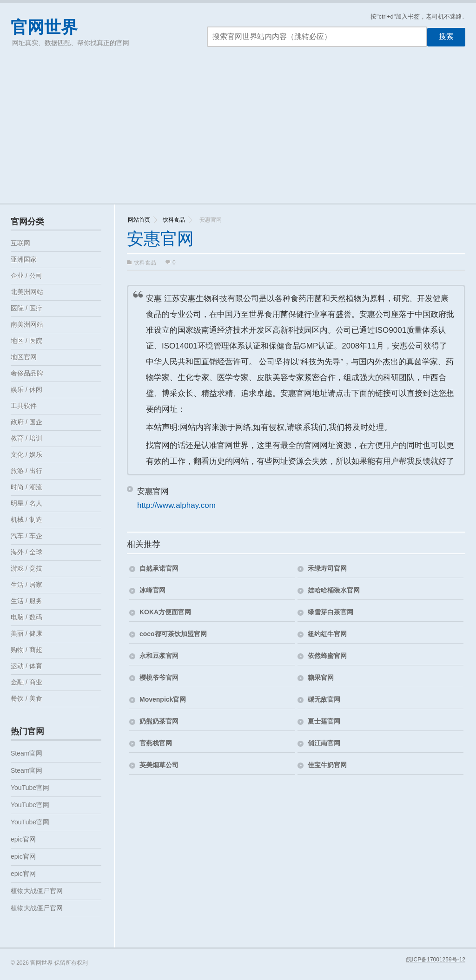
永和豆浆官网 (159, 656)
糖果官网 (321, 677)
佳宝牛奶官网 (327, 765)
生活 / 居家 (26, 585)
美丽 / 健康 (26, 633)
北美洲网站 (27, 292)
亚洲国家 (24, 259)
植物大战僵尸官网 (37, 891)
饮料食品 (174, 220)
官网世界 (44, 27)
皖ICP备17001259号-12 (436, 960)
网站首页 (139, 220)
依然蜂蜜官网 (327, 656)
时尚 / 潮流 (26, 487)
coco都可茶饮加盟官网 (173, 634)
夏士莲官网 (324, 721)
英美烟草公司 (159, 765)
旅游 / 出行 (26, 471)
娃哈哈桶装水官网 (334, 590)
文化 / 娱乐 (26, 454)
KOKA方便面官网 (165, 612)
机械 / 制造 (26, 520)
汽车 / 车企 (26, 536)
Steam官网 (26, 753)
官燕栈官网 (156, 743)
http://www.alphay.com (176, 505)
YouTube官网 (30, 788)
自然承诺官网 (159, 568)
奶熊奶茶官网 (159, 721)
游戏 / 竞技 (26, 568)
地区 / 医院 (26, 341)
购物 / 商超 (26, 650)
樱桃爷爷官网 (159, 677)
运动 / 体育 (26, 666)
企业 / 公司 (26, 276)
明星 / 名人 (26, 503)
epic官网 (23, 839)
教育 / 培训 (26, 438)
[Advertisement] (238, 133)
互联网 (20, 243)
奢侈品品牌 (27, 373)
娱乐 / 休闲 (26, 389)
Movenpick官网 (163, 699)
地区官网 (24, 357)
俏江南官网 (324, 743)
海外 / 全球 (26, 552)
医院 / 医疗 (26, 308)
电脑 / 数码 (26, 617)
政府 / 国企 (26, 422)
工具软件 (24, 406)
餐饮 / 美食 (26, 698)
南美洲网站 (27, 324)
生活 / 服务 (26, 601)
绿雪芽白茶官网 (331, 612)
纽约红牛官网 (327, 634)
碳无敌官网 (324, 699)
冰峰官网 (152, 590)
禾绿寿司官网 (327, 568)
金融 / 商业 (26, 682)
